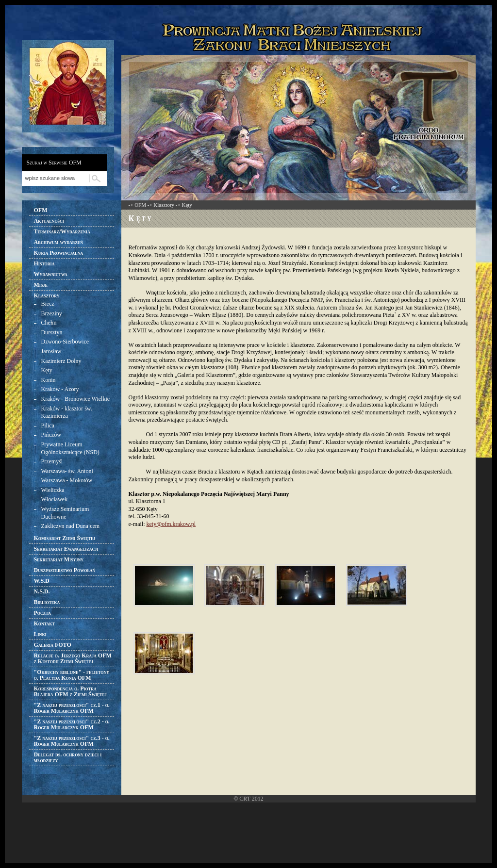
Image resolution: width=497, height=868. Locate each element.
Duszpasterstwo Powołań (65, 570)
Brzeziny (52, 313)
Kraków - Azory (60, 389)
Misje (41, 285)
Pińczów (51, 435)
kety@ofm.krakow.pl (171, 524)
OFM (41, 210)
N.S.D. (42, 591)
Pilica (48, 426)
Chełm (49, 323)
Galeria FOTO (53, 645)
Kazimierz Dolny (61, 361)
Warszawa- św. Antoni (67, 471)
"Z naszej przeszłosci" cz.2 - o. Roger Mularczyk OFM (72, 724)
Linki (40, 634)
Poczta (42, 613)
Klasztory (47, 295)
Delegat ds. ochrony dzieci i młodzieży (68, 757)
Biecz (48, 304)
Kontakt (44, 623)
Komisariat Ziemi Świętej (65, 538)
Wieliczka (53, 490)
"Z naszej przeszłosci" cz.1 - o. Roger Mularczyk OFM (72, 708)
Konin (49, 380)
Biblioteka (47, 602)
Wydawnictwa (51, 274)
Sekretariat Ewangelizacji (66, 549)
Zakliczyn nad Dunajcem (71, 526)
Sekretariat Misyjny (59, 559)
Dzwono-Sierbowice (65, 342)
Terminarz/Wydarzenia (62, 231)
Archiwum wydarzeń (58, 242)
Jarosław (51, 351)
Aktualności (49, 221)
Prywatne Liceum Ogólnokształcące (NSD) (70, 448)
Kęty (47, 370)
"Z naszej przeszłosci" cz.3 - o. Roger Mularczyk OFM (72, 741)
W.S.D (42, 581)
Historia (44, 263)
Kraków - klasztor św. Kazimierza (67, 412)
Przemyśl (52, 461)
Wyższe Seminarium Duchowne (65, 513)
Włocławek (55, 499)
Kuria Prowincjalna (58, 253)
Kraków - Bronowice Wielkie (76, 399)
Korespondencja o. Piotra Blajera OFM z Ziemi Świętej (70, 691)
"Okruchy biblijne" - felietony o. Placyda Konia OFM (72, 675)
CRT (245, 799)
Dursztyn (52, 332)
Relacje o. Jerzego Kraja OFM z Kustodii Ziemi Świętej (73, 658)
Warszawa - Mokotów (67, 480)
